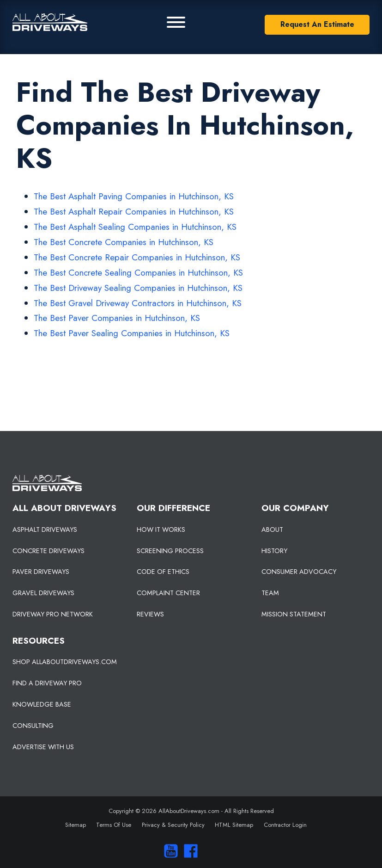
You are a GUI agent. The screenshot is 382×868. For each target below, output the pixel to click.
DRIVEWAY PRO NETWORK (53, 614)
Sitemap (76, 825)
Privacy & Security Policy (173, 825)
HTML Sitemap (234, 825)
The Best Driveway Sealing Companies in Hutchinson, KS (138, 288)
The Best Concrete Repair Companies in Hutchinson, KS (137, 257)
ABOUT (272, 529)
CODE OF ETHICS (163, 572)
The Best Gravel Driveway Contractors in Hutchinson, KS (138, 303)
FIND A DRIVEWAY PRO (47, 683)
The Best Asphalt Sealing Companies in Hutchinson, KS (135, 227)
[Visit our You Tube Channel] (168, 851)
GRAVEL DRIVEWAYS (43, 593)
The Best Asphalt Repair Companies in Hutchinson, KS (134, 212)
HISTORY (274, 551)
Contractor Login (285, 825)
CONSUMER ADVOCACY (299, 572)
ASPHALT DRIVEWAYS (45, 529)
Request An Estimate (317, 24)
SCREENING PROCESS (170, 551)
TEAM (270, 593)
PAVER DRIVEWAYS (41, 572)
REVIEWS (150, 614)
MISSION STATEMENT (294, 614)
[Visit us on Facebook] (189, 851)
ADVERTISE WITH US (43, 747)
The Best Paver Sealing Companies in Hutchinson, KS (132, 333)
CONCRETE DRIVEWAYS (49, 551)
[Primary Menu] (176, 22)
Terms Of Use (114, 825)
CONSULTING (33, 726)
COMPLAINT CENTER (168, 593)
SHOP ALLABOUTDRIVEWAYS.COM (65, 662)
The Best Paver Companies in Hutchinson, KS (117, 318)
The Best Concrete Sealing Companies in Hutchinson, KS (138, 273)
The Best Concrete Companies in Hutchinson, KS (124, 242)
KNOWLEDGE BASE (42, 704)
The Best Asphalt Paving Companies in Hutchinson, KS (134, 196)
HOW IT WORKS (161, 529)
